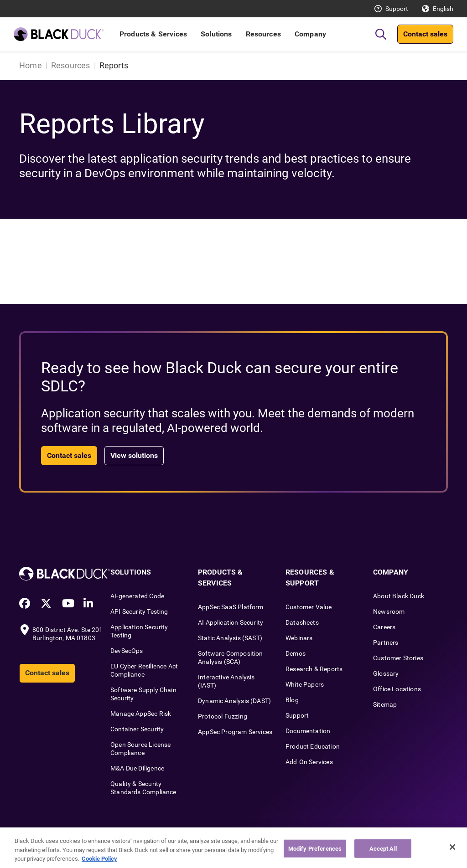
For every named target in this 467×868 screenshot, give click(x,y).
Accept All (383, 848)
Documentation (308, 731)
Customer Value (309, 607)
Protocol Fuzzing (223, 716)
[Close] (452, 847)
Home (31, 65)
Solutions (216, 34)
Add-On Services (309, 762)
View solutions (134, 455)
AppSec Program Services (235, 732)
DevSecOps (127, 651)
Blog (292, 700)
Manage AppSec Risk (141, 714)
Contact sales (425, 34)
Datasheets (302, 622)
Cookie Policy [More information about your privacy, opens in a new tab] (99, 859)
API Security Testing (139, 611)
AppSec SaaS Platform (231, 607)
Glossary (386, 673)
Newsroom (389, 611)
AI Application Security (231, 622)
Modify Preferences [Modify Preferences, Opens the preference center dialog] (315, 848)
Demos (296, 653)
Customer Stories (398, 658)
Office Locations (397, 689)
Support (397, 9)
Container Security (137, 729)
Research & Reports (314, 669)
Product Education (313, 746)
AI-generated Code (137, 596)
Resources (263, 34)
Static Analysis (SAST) (230, 638)
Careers (384, 627)
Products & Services (153, 34)
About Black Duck (399, 596)
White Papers (305, 684)
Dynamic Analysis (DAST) (234, 701)
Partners (386, 642)
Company (310, 34)
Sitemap (385, 704)
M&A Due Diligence (137, 768)
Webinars (299, 638)
